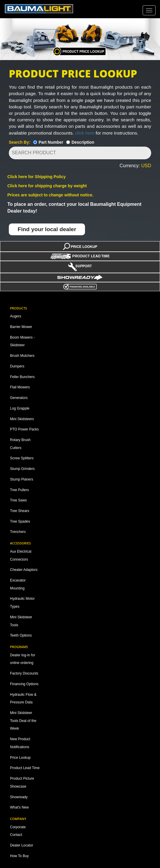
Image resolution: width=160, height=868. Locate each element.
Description (83, 142)
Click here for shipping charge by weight (47, 186)
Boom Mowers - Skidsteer (22, 341)
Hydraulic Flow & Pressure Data (23, 699)
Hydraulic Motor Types (22, 603)
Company (18, 819)
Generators (19, 398)
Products (19, 308)
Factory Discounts (24, 673)
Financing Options (24, 684)
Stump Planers (22, 479)
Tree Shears (20, 511)
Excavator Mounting (18, 584)
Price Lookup (20, 758)
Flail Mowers (20, 387)
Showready (19, 797)
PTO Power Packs (24, 429)
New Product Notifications (20, 743)
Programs (19, 647)
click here (85, 133)
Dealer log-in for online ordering (22, 659)
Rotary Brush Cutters (20, 444)
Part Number (51, 142)
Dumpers (17, 366)
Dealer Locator (22, 845)
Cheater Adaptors (24, 570)
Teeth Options (21, 635)
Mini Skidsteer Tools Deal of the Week (23, 721)
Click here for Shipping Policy (36, 177)
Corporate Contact (18, 831)
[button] (82, 166)
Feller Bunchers (22, 377)
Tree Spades (20, 521)
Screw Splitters (22, 458)
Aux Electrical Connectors (21, 555)
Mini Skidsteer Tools (21, 621)
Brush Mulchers (22, 356)
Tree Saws (18, 500)
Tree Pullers (19, 490)
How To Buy (19, 856)
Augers (16, 316)
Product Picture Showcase (22, 782)
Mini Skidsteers (22, 419)
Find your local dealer (47, 229)
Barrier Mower (21, 327)
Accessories (20, 543)
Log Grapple (20, 408)
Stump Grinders (22, 469)
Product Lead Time (25, 768)
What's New (19, 807)
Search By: (20, 142)
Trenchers (18, 532)
